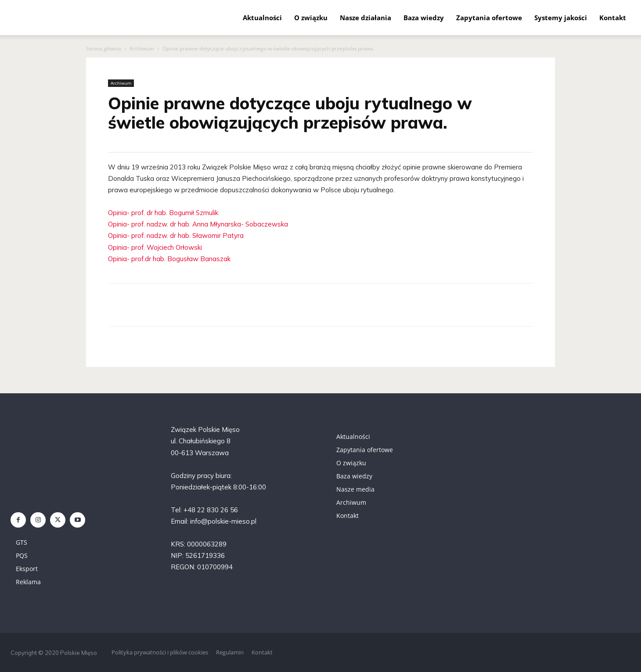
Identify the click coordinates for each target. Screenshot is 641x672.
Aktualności (262, 18)
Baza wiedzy (424, 18)
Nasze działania (366, 18)
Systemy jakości (561, 18)
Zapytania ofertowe (489, 18)
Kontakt (613, 18)
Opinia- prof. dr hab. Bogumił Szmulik (163, 213)
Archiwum (142, 49)
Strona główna (104, 49)
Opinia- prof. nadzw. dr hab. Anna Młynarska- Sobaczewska (198, 224)
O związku (311, 18)
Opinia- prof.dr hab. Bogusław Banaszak (169, 259)
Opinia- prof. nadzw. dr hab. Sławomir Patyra (176, 235)
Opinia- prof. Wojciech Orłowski (155, 247)
